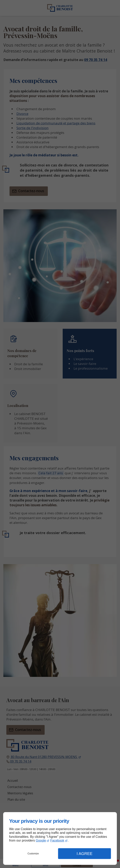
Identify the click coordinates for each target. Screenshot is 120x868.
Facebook (57, 840)
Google (41, 840)
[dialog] (60, 838)
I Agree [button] (84, 854)
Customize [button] (33, 854)
